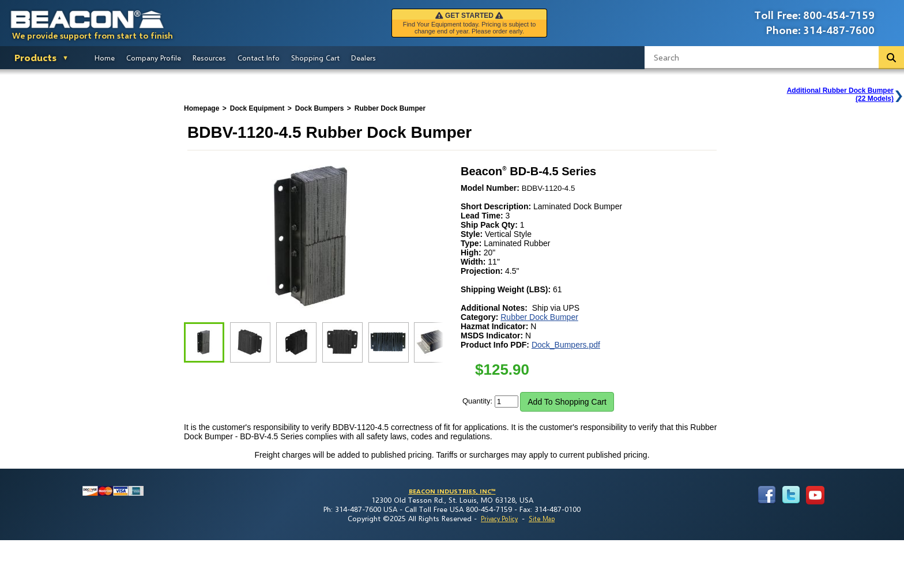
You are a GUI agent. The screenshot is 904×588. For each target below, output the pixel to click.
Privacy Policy (499, 519)
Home (105, 58)
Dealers (364, 58)
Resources (209, 58)
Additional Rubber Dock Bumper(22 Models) (840, 95)
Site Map (542, 519)
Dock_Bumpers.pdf (566, 345)
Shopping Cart (315, 58)
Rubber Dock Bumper (539, 317)
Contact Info (259, 58)
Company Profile (154, 58)
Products (35, 57)
